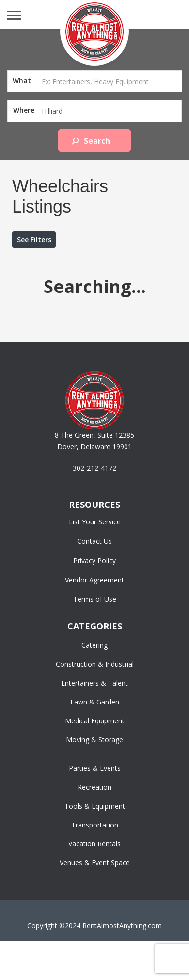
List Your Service (95, 522)
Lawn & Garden (95, 702)
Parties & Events (95, 768)
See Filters (34, 239)
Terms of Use (95, 599)
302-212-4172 (94, 468)
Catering (94, 645)
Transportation (95, 825)
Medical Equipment (95, 721)
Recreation (94, 787)
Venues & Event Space (95, 863)
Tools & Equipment (95, 806)
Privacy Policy (94, 560)
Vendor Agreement (94, 580)
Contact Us (94, 541)
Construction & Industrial (95, 664)
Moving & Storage (94, 740)
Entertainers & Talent (94, 683)
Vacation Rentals (94, 844)
